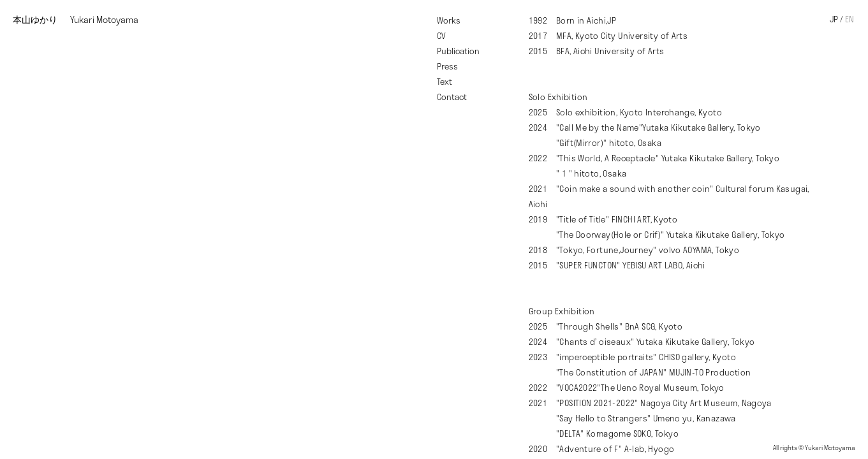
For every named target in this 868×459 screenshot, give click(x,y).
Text (445, 82)
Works (449, 20)
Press (447, 66)
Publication (458, 51)
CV (441, 36)
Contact (452, 97)
